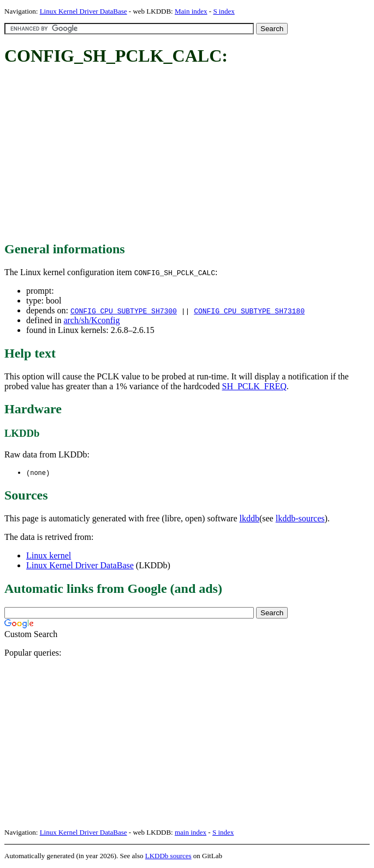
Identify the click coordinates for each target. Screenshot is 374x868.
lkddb (250, 519)
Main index (191, 11)
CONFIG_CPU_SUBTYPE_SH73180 (249, 311)
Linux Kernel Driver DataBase (84, 11)
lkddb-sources (300, 519)
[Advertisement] (189, 154)
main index (191, 833)
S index (224, 11)
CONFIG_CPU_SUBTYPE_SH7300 (124, 311)
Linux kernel (49, 556)
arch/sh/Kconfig (91, 320)
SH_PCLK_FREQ (254, 386)
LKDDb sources (168, 856)
